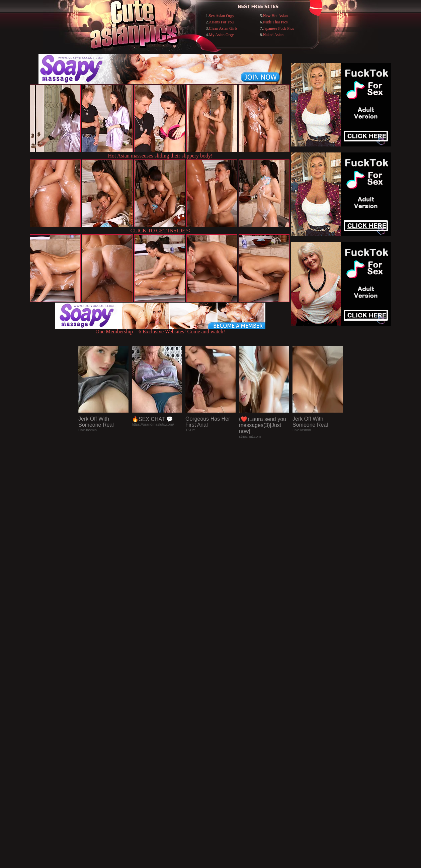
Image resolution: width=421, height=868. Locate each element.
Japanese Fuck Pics (279, 28)
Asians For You (221, 22)
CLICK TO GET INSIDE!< (160, 231)
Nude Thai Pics (275, 22)
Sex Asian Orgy (222, 16)
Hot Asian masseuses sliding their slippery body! (160, 156)
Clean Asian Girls (223, 28)
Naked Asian (273, 35)
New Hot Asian (275, 16)
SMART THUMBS (222, 731)
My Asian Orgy (221, 35)
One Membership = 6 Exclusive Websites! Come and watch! (160, 329)
